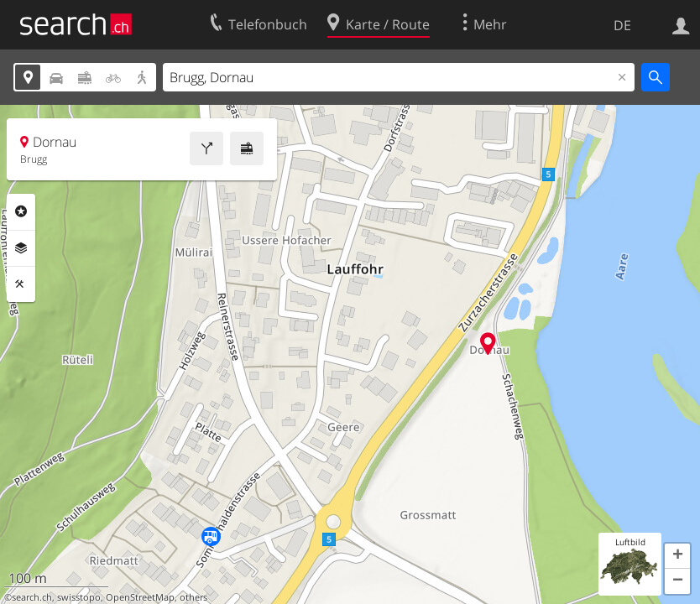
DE (622, 25)
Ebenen (21, 248)
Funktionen (21, 284)
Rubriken (21, 211)
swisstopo (79, 597)
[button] (677, 556)
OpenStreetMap (140, 597)
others (193, 597)
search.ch (32, 597)
